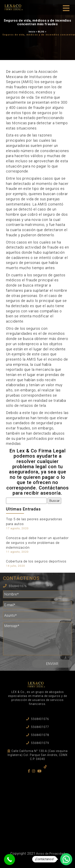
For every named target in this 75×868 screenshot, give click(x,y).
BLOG (41, 32)
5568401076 (18, 586)
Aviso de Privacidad (50, 854)
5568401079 (40, 743)
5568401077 (40, 727)
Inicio (32, 32)
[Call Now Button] (9, 859)
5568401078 (40, 735)
